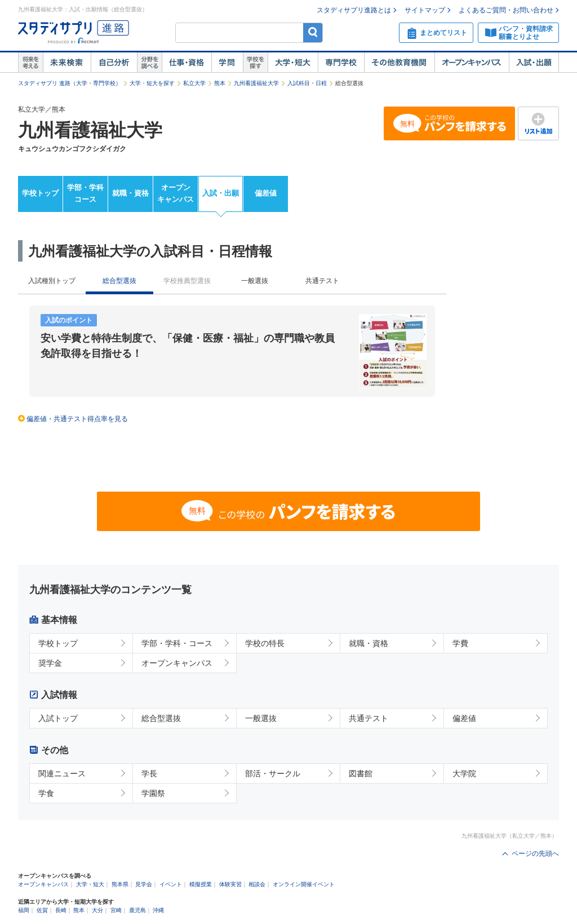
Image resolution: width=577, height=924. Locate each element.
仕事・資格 (187, 63)
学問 (227, 63)
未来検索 (67, 63)
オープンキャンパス (472, 63)
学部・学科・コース (177, 643)
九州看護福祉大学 (256, 83)
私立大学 (194, 83)
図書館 (361, 773)
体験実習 (230, 884)
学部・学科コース (85, 193)
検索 (313, 32)
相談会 (257, 884)
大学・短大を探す (152, 83)
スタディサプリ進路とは (354, 10)
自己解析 (114, 63)
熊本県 (120, 884)
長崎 (61, 910)
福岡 (24, 910)
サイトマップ (425, 10)
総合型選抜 (161, 718)
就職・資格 (130, 193)
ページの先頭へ (535, 854)
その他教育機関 (399, 63)
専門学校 (341, 63)
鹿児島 (137, 910)
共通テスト (322, 281)
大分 (97, 910)
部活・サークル (273, 773)
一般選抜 (255, 281)
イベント (171, 884)
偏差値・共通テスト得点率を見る (77, 419)
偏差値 (266, 193)
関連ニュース (62, 773)
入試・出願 (534, 63)
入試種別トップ (52, 281)
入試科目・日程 (307, 83)
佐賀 (42, 910)
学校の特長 (265, 643)
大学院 (464, 773)
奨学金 (50, 663)
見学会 (144, 884)
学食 (46, 793)
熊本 (220, 83)
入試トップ (58, 718)
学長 (149, 773)
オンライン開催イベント (304, 884)
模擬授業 (201, 884)
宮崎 (116, 910)
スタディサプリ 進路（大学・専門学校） (70, 83)
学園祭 (153, 793)
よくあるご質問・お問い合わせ (506, 10)
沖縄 (158, 910)
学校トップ (40, 193)
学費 (460, 643)
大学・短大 (293, 63)
